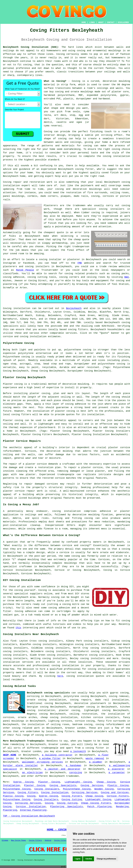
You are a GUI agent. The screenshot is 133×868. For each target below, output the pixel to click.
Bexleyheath (74, 308)
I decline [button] (89, 859)
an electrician (32, 773)
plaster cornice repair (19, 491)
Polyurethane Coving (17, 789)
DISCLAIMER (123, 22)
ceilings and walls (110, 88)
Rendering (122, 807)
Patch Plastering (99, 807)
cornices (108, 196)
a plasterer (116, 769)
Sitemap (5, 840)
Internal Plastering (33, 810)
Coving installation (17, 308)
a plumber (96, 762)
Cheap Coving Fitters (96, 803)
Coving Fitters (28, 793)
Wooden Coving (104, 789)
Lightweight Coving (78, 782)
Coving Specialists (63, 785)
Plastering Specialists (67, 807)
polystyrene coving (76, 696)
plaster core (120, 92)
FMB (80, 263)
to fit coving (22, 65)
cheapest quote (54, 232)
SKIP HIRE (10, 755)
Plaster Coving (49, 782)
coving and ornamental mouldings (99, 51)
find (13, 641)
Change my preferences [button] (106, 859)
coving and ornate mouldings (74, 92)
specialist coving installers (103, 209)
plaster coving (40, 393)
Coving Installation (55, 793)
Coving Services (92, 785)
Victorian (62, 119)
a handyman (74, 766)
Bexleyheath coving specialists (48, 693)
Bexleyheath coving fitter (76, 169)
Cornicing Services (85, 793)
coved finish (110, 173)
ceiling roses (119, 193)
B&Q (127, 277)
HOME (84, 22)
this (18, 628)
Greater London (75, 728)
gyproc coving (119, 693)
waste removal (95, 758)
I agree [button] (78, 859)
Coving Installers (47, 789)
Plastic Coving (118, 785)
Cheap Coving (106, 782)
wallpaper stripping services (42, 762)
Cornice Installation (31, 807)
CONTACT (111, 22)
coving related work (26, 728)
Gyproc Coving (23, 782)
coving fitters (78, 329)
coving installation (66, 511)
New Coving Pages (19, 840)
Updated (48, 840)
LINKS (92, 22)
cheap (77, 240)
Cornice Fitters (118, 796)
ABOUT (101, 22)
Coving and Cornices (115, 793)
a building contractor (57, 755)
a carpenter (117, 773)
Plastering (10, 810)
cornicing (76, 773)
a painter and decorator (63, 769)
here (60, 676)
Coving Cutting (72, 800)
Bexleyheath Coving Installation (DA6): (31, 47)
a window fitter (50, 758)
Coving (31, 796)
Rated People (25, 270)
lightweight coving (97, 710)
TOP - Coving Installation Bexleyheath (29, 816)
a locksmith (78, 751)
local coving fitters (17, 415)
